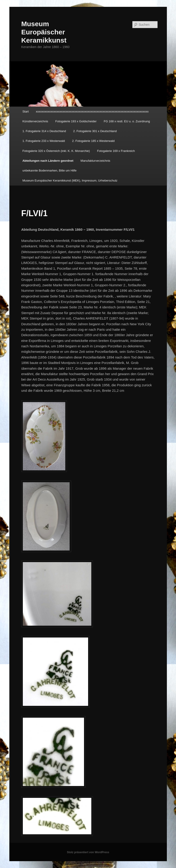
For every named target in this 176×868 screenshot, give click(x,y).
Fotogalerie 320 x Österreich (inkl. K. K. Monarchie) (56, 151)
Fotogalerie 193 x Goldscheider (76, 121)
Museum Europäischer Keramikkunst (44, 32)
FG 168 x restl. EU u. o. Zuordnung (127, 121)
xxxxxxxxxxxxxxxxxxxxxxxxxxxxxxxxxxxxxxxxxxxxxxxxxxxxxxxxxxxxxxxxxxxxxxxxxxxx (92, 111)
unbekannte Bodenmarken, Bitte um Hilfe (49, 170)
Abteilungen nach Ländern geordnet (48, 161)
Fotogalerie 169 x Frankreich (116, 151)
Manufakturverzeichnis (95, 161)
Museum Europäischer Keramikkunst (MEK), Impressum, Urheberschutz (70, 181)
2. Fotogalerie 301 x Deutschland (95, 131)
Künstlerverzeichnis (35, 121)
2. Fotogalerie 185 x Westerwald (93, 141)
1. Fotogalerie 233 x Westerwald (44, 141)
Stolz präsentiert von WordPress (88, 852)
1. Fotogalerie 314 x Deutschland (44, 131)
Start (25, 111)
